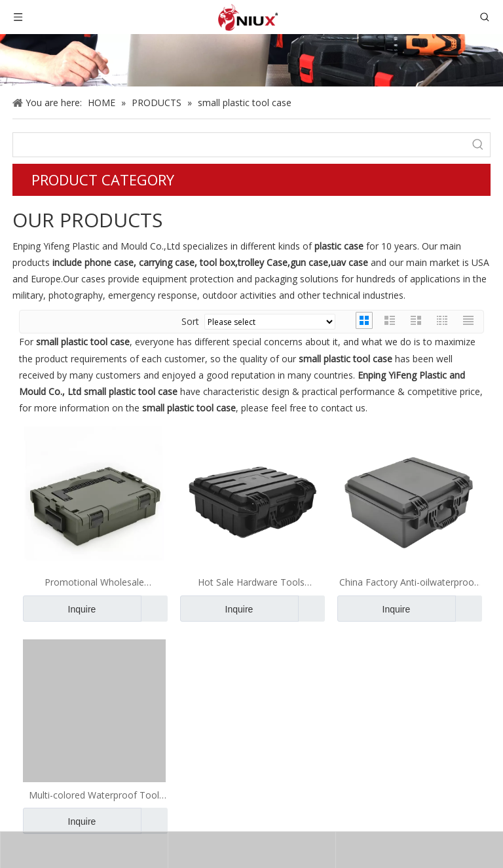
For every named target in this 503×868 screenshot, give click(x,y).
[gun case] (251, 60)
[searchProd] (240, 145)
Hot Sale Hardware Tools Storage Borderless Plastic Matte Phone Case (251, 582)
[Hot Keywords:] (478, 145)
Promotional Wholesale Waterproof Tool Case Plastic (94, 582)
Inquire (59, 609)
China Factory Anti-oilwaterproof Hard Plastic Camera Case (408, 582)
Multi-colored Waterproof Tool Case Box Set (94, 795)
